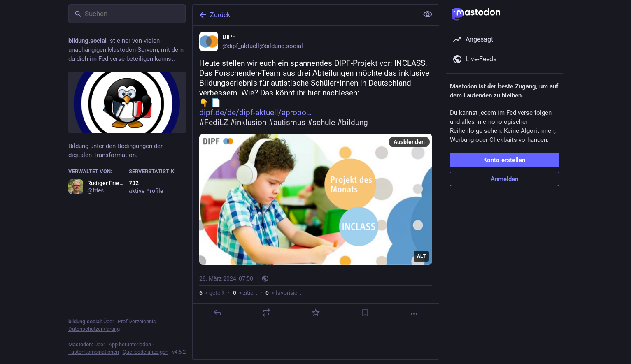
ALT (421, 256)
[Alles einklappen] (428, 14)
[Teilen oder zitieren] (266, 313)
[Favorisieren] (315, 313)
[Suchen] (127, 14)
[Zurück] (305, 15)
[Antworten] (217, 313)
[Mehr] (414, 314)
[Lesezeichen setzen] (365, 313)
